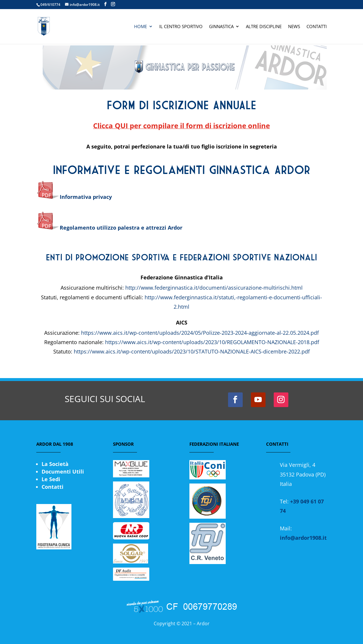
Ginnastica (221, 27)
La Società (55, 464)
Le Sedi (51, 479)
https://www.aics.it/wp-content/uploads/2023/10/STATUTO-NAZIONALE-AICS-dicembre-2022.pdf (192, 351)
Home (141, 27)
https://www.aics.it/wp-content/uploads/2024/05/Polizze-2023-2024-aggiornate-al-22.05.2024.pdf (200, 333)
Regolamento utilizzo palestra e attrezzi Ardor (109, 228)
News (294, 27)
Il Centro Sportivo (181, 27)
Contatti (317, 27)
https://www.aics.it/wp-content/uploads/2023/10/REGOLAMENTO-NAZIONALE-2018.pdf (212, 342)
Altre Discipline (264, 27)
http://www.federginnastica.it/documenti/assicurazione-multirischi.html (214, 288)
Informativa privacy (86, 197)
